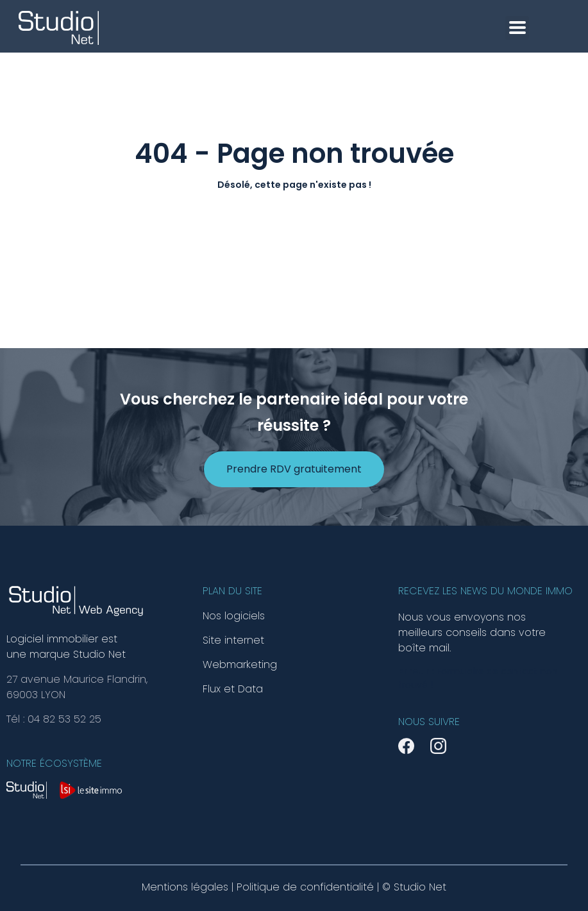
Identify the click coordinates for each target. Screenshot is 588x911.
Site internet (233, 640)
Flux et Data (233, 689)
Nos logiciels (234, 616)
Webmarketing (240, 665)
